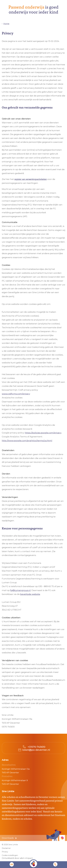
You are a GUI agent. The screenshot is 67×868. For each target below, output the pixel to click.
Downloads (8, 838)
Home (6, 24)
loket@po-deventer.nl (36, 750)
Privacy (5, 852)
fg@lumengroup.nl (20, 590)
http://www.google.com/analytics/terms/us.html (27, 441)
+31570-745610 (36, 747)
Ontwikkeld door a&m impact (17, 858)
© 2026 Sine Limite (10, 845)
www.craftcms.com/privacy (16, 394)
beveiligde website (30, 594)
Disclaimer (6, 848)
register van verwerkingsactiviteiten (31, 179)
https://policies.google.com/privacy (43, 433)
